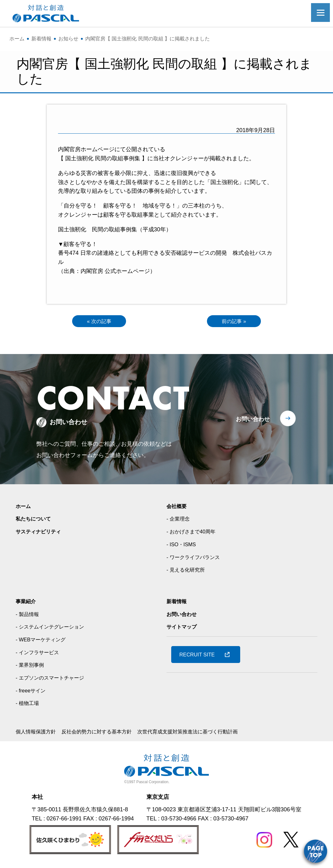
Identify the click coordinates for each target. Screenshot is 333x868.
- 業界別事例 (32, 666)
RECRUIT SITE (200, 656)
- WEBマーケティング (44, 641)
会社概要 (178, 507)
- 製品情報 (29, 615)
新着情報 (178, 603)
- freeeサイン (32, 692)
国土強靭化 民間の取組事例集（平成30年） (115, 229)
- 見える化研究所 (188, 571)
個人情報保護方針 (38, 733)
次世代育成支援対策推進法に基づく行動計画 (208, 733)
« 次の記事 (99, 322)
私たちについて (35, 520)
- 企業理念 (180, 520)
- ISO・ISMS (183, 546)
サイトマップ (183, 628)
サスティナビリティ (41, 533)
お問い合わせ (253, 420)
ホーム (24, 507)
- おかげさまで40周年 (194, 533)
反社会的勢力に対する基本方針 (106, 733)
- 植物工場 (29, 705)
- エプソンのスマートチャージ (54, 679)
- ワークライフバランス (196, 558)
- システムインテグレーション (54, 628)
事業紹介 (27, 603)
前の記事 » (234, 322)
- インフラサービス (40, 654)
